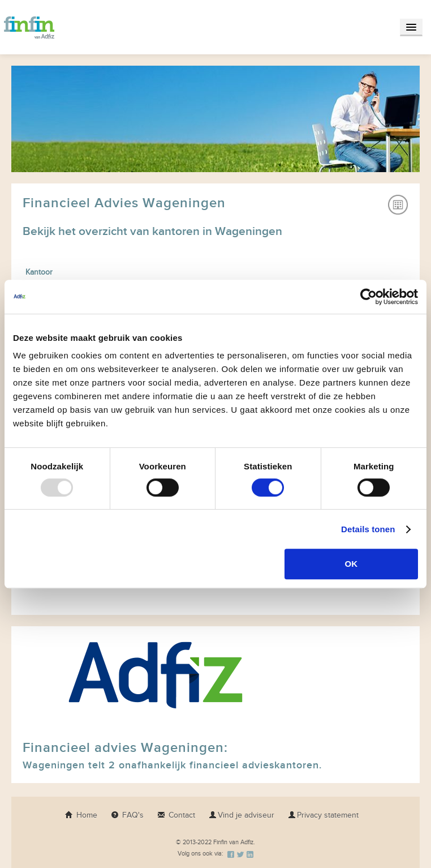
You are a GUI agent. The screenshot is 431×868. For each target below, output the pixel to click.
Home (81, 815)
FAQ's (127, 815)
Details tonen (368, 529)
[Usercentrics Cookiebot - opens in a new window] (368, 297)
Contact (176, 815)
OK (352, 564)
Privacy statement (323, 815)
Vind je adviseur (242, 815)
